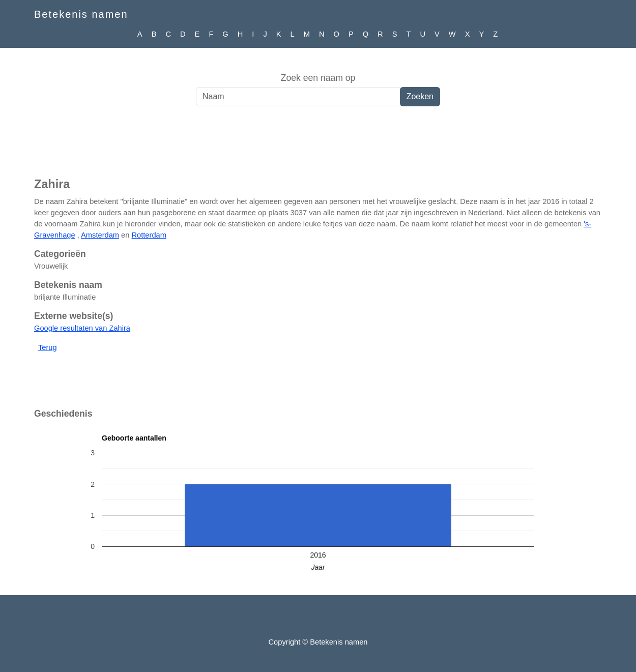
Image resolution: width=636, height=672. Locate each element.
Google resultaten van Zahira (82, 328)
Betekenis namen (81, 14)
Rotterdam (149, 235)
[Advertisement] (318, 147)
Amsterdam (100, 235)
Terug (48, 347)
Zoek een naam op (318, 78)
